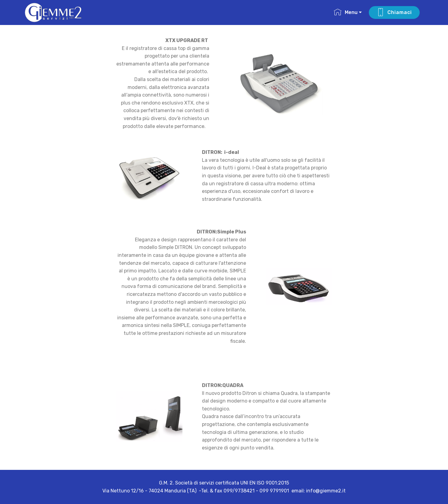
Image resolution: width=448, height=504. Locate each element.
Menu (346, 12)
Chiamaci (394, 12)
